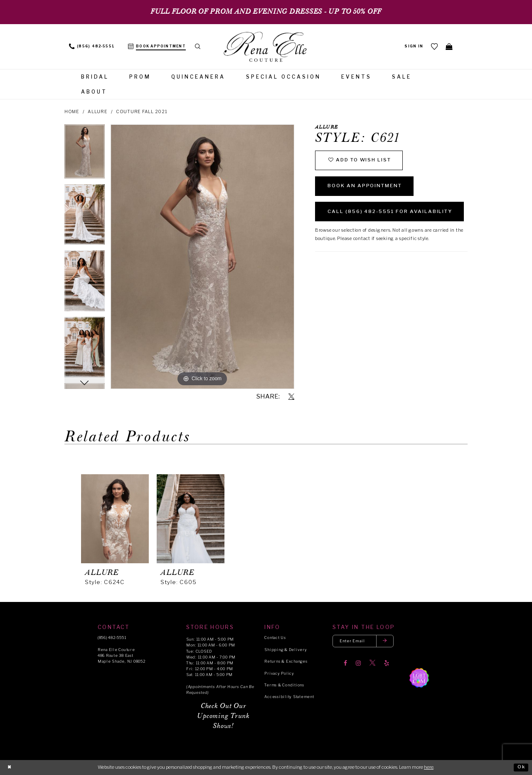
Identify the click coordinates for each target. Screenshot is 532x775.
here (429, 767)
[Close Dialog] (9, 768)
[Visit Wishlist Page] (434, 46)
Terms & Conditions (284, 685)
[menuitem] (92, 47)
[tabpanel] (85, 154)
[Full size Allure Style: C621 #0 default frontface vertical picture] (202, 257)
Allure (98, 112)
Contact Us (275, 638)
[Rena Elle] (266, 47)
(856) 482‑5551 (112, 638)
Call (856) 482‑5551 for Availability (393, 213)
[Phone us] (92, 47)
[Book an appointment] (157, 47)
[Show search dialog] (198, 47)
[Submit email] (386, 641)
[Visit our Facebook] (345, 664)
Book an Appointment (367, 187)
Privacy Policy (279, 673)
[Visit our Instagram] (358, 664)
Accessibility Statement (289, 697)
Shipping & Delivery (286, 650)
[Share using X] (291, 397)
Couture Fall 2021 (142, 112)
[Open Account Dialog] (414, 47)
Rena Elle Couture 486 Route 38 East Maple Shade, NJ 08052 (122, 655)
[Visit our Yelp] (387, 664)
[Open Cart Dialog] (449, 46)
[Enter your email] (364, 641)
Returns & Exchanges (286, 661)
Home (72, 112)
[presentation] (115, 519)
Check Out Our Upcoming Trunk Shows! (223, 716)
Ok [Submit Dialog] (521, 767)
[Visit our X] (372, 664)
